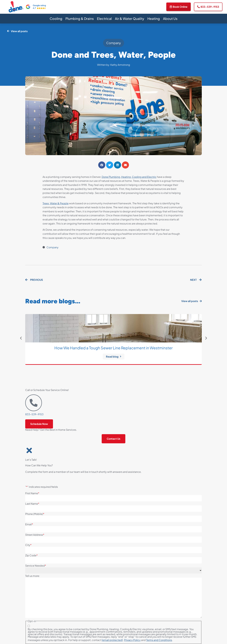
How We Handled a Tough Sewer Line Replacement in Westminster (113, 348)
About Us (170, 19)
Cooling (56, 19)
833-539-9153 (34, 414)
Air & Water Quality (130, 19)
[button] (102, 165)
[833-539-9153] (34, 403)
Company (114, 43)
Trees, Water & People (56, 203)
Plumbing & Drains (80, 19)
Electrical (104, 19)
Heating (154, 19)
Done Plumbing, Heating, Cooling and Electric (129, 177)
